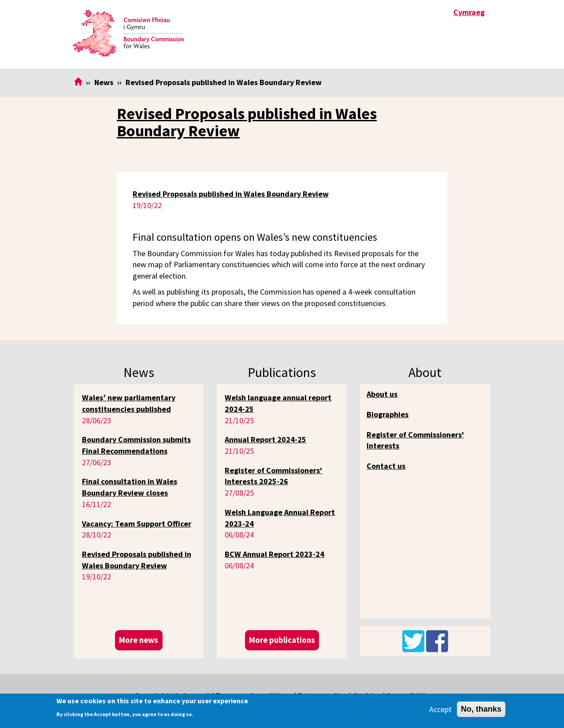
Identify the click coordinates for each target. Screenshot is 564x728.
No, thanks (481, 709)
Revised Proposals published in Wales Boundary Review (247, 122)
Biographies (388, 414)
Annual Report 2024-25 (265, 439)
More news (139, 640)
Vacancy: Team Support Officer (137, 524)
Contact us (386, 466)
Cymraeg (469, 12)
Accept (440, 709)
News (104, 82)
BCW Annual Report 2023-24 (275, 554)
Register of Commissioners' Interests (415, 440)
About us (382, 394)
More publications (282, 640)
